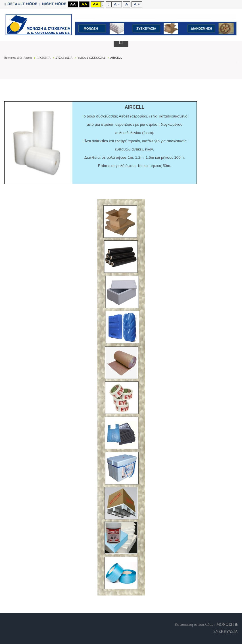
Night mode (53, 4)
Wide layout (109, 4)
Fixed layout (103, 4)
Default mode (21, 4)
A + (137, 4)
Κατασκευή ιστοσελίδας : (196, 625)
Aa (73, 4)
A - (117, 4)
